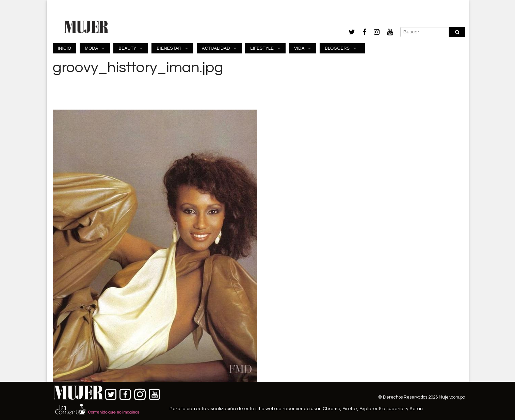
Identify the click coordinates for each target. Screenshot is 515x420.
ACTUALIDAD (216, 48)
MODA (91, 48)
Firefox (350, 409)
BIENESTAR (169, 48)
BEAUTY (127, 48)
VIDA (299, 48)
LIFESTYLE (262, 48)
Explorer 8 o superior (382, 409)
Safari (416, 409)
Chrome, (333, 409)
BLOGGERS (337, 48)
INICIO (65, 48)
